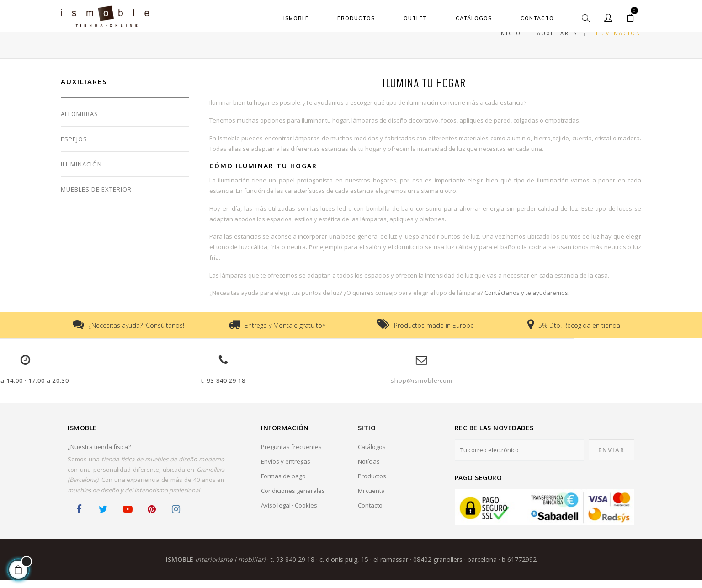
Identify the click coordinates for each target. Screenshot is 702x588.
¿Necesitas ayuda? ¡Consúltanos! (136, 333)
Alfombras (80, 122)
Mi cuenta (371, 498)
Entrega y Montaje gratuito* (285, 333)
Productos (372, 484)
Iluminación (81, 172)
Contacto (370, 513)
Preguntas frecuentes (291, 454)
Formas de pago (283, 484)
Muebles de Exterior (96, 198)
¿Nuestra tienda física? (99, 454)
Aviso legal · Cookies (289, 513)
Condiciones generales (293, 498)
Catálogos (372, 454)
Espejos (74, 147)
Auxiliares (84, 90)
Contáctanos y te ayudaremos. (527, 301)
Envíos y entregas (286, 469)
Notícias (369, 469)
